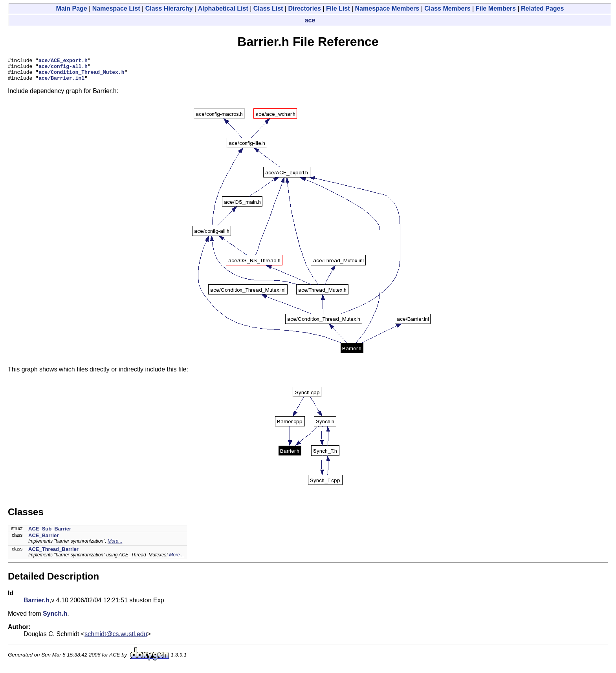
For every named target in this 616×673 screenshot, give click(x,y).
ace (310, 20)
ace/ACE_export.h (63, 61)
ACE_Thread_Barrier (53, 554)
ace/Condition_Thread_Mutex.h (81, 75)
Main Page (72, 8)
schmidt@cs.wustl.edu (116, 639)
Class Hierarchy (169, 8)
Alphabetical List (223, 8)
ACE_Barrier (43, 540)
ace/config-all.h (63, 68)
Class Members (447, 8)
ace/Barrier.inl (61, 82)
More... (115, 546)
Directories (304, 8)
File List (338, 8)
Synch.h (55, 618)
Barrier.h (37, 605)
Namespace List (116, 8)
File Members (496, 8)
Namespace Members (387, 8)
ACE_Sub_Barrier (50, 533)
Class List (268, 8)
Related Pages (542, 8)
